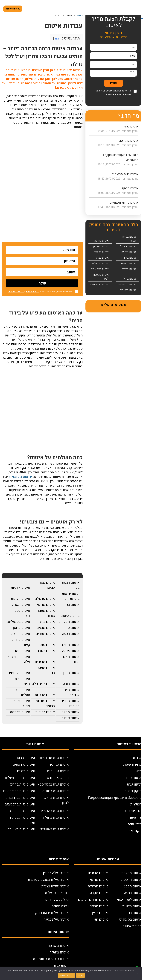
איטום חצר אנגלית (72, 693)
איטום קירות (70, 718)
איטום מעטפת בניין (45, 670)
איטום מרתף (46, 605)
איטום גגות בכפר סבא (53, 784)
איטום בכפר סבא (99, 284)
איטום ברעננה (101, 252)
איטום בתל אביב (100, 269)
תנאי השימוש (32, 292)
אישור (80, 975)
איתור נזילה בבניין (56, 873)
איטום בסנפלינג (19, 622)
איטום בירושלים (127, 284)
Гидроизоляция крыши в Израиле (115, 798)
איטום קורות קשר (21, 642)
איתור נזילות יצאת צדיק (52, 913)
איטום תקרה (21, 605)
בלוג (138, 771)
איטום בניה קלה (43, 684)
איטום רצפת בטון (71, 585)
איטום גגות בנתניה (55, 791)
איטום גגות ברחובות (21, 798)
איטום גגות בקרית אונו (19, 791)
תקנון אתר (134, 831)
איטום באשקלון (127, 246)
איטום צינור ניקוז (22, 704)
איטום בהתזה (59, 952)
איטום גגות (131, 126)
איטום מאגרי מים (70, 659)
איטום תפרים (45, 634)
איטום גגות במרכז (22, 784)
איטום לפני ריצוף (22, 613)
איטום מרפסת (20, 712)
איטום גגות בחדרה (22, 811)
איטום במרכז (102, 258)
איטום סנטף (46, 645)
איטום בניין (71, 605)
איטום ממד (22, 651)
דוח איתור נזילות (57, 893)
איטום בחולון (129, 279)
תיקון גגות (134, 784)
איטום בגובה (46, 651)
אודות (137, 758)
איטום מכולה (70, 645)
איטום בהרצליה (100, 263)
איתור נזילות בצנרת (55, 886)
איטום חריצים (20, 634)
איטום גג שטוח (58, 771)
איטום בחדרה (129, 269)
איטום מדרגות (45, 695)
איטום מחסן (22, 628)
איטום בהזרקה (129, 141)
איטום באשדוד (128, 258)
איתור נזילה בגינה (56, 920)
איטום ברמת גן (101, 246)
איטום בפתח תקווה (129, 239)
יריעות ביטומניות (20, 477)
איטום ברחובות (128, 290)
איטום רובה (71, 684)
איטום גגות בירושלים (20, 778)
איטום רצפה (71, 634)
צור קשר (135, 818)
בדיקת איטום (70, 616)
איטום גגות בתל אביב (20, 804)
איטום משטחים (19, 673)
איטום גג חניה (59, 765)
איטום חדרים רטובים (70, 704)
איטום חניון (71, 673)
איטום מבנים (46, 628)
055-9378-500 (13, 9)
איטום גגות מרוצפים (125, 174)
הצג (57, 39)
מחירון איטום (132, 765)
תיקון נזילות (133, 791)
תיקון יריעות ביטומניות (71, 596)
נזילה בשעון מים (57, 900)
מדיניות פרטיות (130, 811)
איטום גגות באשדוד (55, 829)
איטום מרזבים (45, 662)
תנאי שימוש (133, 824)
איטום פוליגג (26, 771)
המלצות (136, 804)
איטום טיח (72, 628)
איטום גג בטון (25, 758)
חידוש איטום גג (58, 778)
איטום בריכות (45, 712)
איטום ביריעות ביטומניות (51, 959)
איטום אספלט (69, 651)
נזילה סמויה (60, 906)
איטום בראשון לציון (101, 277)
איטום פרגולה (45, 599)
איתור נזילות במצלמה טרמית (48, 880)
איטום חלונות (20, 599)
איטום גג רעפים (24, 765)
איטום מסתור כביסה (45, 585)
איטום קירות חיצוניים (124, 203)
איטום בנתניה (129, 252)
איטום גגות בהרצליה (54, 811)
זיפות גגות (61, 966)
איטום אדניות (20, 588)
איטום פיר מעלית (23, 693)
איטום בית (47, 622)
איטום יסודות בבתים (45, 704)
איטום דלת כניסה (22, 681)
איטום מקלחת (69, 622)
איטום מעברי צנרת (46, 613)
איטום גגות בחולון (56, 818)
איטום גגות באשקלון (20, 829)
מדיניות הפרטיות (16, 292)
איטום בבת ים (128, 263)
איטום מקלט (70, 712)
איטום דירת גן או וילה (18, 659)
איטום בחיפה (102, 241)
